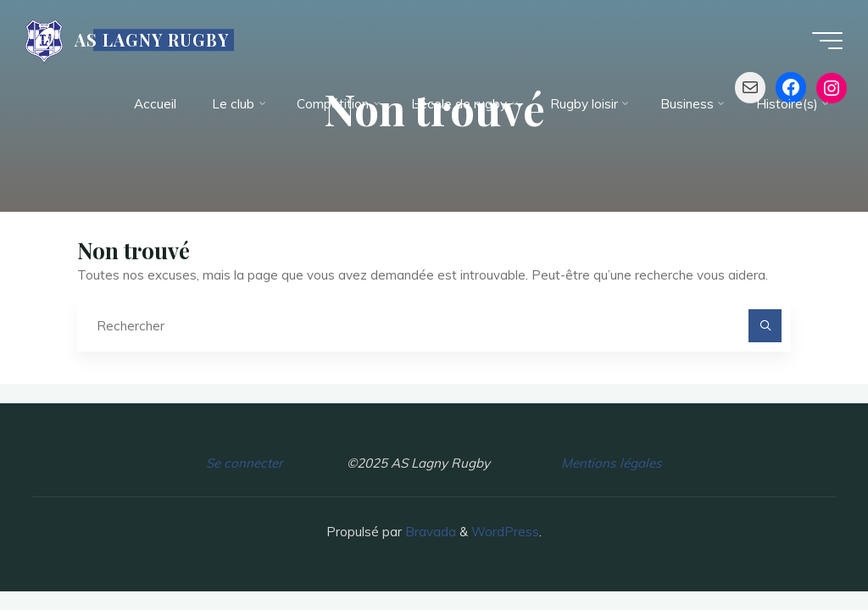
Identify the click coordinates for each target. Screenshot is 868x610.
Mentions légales (612, 463)
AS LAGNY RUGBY (152, 40)
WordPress (505, 532)
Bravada (429, 532)
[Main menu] (827, 41)
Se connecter (244, 463)
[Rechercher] (765, 326)
